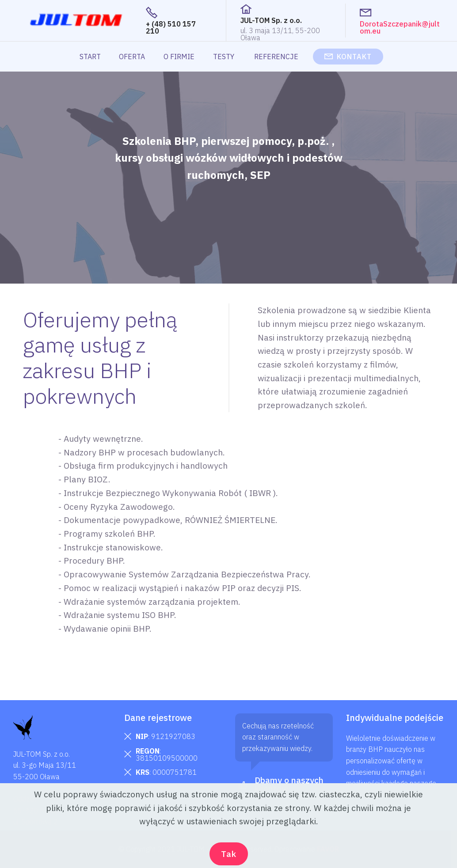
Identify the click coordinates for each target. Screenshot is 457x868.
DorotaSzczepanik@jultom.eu (400, 27)
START (90, 57)
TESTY (225, 57)
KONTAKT (348, 57)
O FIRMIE (179, 57)
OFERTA (132, 57)
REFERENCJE (277, 57)
